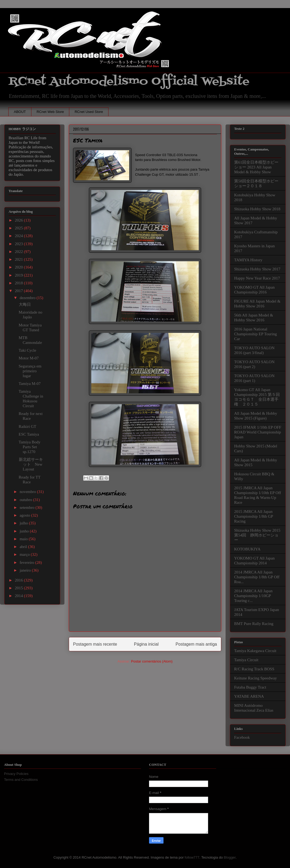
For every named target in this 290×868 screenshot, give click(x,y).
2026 (19, 220)
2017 (19, 291)
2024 (19, 236)
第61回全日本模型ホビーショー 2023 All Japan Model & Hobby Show (256, 167)
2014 (19, 596)
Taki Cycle (28, 350)
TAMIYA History (248, 260)
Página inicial (146, 644)
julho (24, 523)
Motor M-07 (29, 358)
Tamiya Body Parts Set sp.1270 (30, 447)
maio (24, 539)
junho (25, 531)
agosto (25, 515)
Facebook (242, 737)
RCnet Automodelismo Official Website (129, 81)
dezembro (28, 298)
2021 (19, 259)
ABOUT (20, 112)
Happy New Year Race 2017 (257, 278)
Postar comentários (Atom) (152, 661)
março (25, 554)
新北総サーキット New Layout (31, 464)
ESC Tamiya (29, 434)
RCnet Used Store (89, 112)
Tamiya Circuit (246, 660)
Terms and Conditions (21, 780)
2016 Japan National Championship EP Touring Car (255, 334)
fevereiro (27, 562)
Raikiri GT (28, 426)
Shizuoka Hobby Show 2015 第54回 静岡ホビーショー (257, 535)
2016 (19, 580)
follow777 (192, 857)
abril (24, 547)
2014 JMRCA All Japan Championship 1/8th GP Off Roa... (257, 577)
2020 (19, 267)
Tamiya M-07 (30, 384)
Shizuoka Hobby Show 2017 (257, 269)
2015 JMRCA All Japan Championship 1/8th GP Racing (253, 516)
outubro (26, 500)
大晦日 (25, 304)
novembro (28, 492)
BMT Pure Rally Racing (254, 624)
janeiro (26, 570)
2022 (19, 252)
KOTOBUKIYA (247, 549)
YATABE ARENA (249, 696)
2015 (19, 588)
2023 (19, 244)
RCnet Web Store (50, 112)
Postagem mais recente (95, 644)
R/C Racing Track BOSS (254, 669)
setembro (28, 507)
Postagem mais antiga (196, 644)
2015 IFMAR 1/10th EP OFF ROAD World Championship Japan (258, 432)
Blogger (230, 857)
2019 (19, 275)
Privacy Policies (16, 774)
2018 (19, 283)
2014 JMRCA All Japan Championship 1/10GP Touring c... (253, 596)
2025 (19, 228)
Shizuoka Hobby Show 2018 (257, 209)
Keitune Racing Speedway (255, 678)
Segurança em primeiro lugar (30, 371)
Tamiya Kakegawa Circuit (255, 651)
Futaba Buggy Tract (250, 687)
